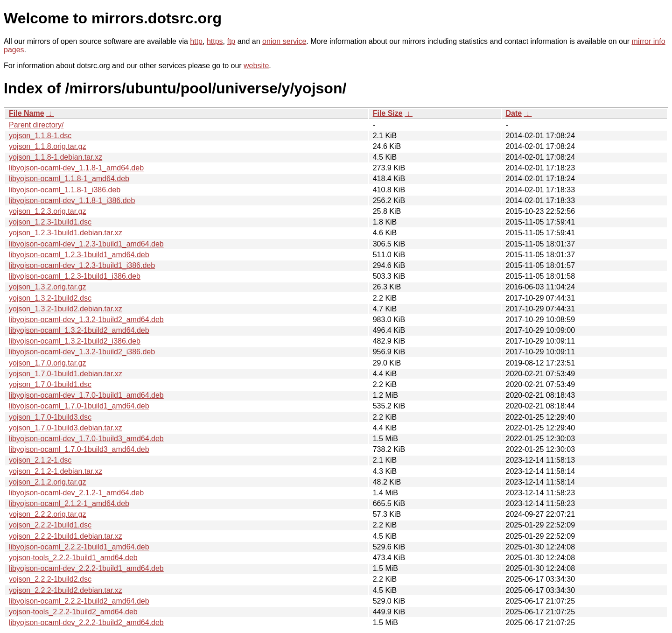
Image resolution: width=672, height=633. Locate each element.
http (196, 41)
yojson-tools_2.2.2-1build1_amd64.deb (73, 558)
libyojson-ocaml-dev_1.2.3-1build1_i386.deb (82, 265)
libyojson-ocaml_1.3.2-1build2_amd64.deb (79, 330)
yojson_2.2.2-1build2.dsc (50, 579)
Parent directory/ (36, 125)
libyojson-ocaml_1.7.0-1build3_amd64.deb (79, 449)
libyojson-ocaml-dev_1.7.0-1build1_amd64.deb (86, 395)
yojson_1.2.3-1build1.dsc (50, 222)
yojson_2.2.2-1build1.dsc (50, 525)
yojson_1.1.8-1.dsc (40, 136)
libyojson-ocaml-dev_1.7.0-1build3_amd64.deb (86, 439)
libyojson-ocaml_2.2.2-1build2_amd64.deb (79, 601)
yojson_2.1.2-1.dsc (40, 460)
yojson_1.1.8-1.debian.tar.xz (56, 157)
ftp (231, 41)
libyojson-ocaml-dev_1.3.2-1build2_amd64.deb (86, 320)
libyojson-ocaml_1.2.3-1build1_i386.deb (75, 276)
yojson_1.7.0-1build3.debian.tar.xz (66, 428)
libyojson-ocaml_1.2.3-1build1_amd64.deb (79, 255)
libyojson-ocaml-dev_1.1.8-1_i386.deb (72, 200)
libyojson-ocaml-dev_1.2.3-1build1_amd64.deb (86, 244)
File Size (388, 113)
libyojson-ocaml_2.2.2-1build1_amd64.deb (79, 547)
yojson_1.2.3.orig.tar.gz (47, 211)
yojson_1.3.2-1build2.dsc (50, 298)
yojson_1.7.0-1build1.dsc (50, 384)
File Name (27, 113)
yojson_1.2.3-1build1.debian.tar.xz (66, 233)
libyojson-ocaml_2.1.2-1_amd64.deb (69, 503)
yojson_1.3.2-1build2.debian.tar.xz (66, 309)
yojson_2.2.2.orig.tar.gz (47, 514)
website (256, 66)
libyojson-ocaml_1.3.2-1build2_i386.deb (75, 341)
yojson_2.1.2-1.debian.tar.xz (56, 471)
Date (514, 113)
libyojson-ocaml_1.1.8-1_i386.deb (65, 190)
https (215, 41)
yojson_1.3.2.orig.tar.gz (47, 287)
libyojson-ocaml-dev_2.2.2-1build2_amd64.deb (86, 622)
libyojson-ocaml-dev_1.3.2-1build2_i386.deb (82, 352)
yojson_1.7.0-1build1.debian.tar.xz (66, 374)
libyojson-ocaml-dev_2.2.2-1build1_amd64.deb (86, 568)
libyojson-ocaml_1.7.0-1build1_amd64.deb (79, 406)
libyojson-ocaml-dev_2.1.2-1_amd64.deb (76, 493)
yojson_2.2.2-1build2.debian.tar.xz (66, 590)
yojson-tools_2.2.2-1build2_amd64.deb (73, 612)
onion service (284, 41)
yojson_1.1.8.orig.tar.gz (47, 146)
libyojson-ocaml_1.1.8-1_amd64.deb (69, 179)
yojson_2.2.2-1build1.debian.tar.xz (66, 536)
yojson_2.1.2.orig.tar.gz (47, 482)
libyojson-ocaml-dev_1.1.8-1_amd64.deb (76, 168)
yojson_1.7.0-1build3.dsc (50, 417)
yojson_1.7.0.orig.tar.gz (47, 363)
